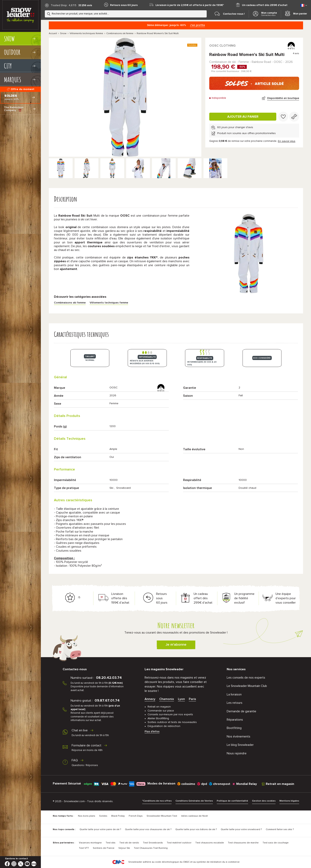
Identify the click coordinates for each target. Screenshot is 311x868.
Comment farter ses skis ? (280, 830)
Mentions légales (289, 801)
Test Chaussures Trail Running (151, 848)
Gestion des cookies (264, 801)
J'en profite (197, 25)
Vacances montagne (90, 843)
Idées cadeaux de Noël (194, 816)
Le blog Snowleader (240, 745)
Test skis (111, 843)
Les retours (235, 703)
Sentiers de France (104, 848)
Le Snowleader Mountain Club (247, 686)
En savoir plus (287, 141)
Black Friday (118, 816)
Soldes (103, 816)
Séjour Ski (124, 848)
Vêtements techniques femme (86, 34)
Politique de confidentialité (232, 801)
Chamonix (167, 699)
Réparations (235, 720)
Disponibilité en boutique (283, 98)
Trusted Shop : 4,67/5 (64, 5)
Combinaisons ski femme (120, 34)
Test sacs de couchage (276, 843)
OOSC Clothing (222, 46)
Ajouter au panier (243, 117)
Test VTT (84, 848)
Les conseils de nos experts (246, 678)
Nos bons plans (87, 816)
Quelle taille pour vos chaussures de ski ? (148, 830)
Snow (63, 34)
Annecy (150, 699)
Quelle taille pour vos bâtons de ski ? (196, 830)
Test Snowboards (153, 843)
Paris (192, 699)
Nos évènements (239, 736)
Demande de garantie (241, 711)
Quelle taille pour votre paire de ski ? (100, 830)
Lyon (181, 699)
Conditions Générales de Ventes (194, 801)
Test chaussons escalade (210, 843)
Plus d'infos (152, 732)
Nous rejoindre (237, 753)
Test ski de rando (129, 843)
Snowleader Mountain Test (162, 816)
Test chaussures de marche (243, 843)
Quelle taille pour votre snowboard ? (241, 830)
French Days (136, 816)
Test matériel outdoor (179, 843)
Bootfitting (234, 728)
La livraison (234, 694)
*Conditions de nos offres (157, 801)
